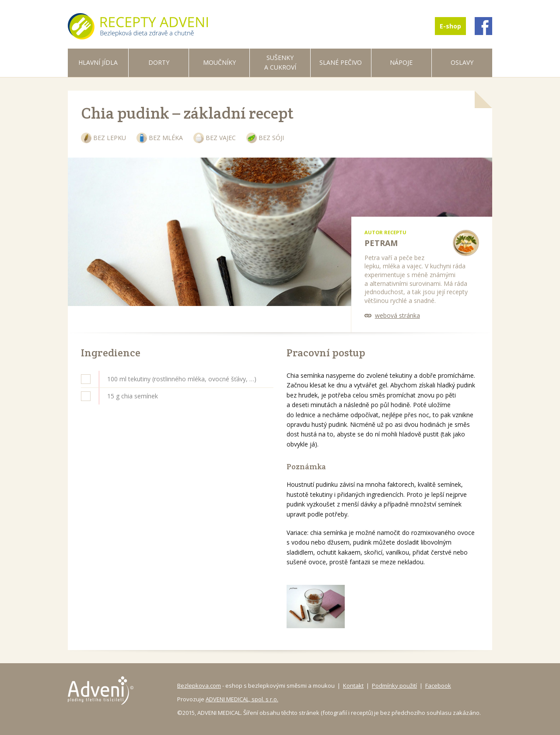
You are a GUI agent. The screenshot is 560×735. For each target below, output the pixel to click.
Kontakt (353, 686)
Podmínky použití (394, 686)
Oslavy (462, 62)
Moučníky (219, 62)
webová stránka (397, 315)
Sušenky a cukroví (280, 62)
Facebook (438, 686)
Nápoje (401, 62)
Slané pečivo (341, 62)
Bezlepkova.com (199, 686)
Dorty (159, 62)
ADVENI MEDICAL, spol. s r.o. (242, 699)
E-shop (450, 26)
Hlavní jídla (98, 62)
